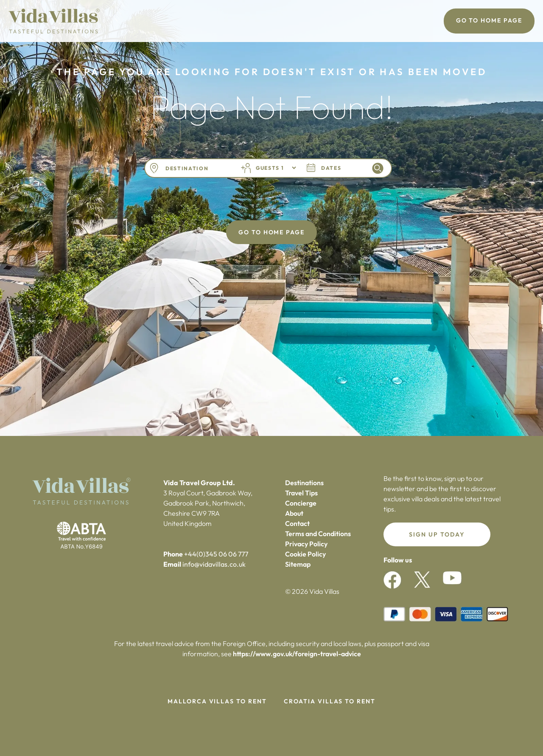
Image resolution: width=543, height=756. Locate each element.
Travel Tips (301, 493)
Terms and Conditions (318, 534)
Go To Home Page (489, 20)
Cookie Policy (305, 554)
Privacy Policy (306, 544)
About (294, 513)
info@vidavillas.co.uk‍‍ (214, 564)
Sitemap (298, 564)
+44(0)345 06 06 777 (216, 554)
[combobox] (197, 168)
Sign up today (437, 534)
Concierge (301, 503)
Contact (297, 523)
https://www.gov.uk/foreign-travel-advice (297, 654)
